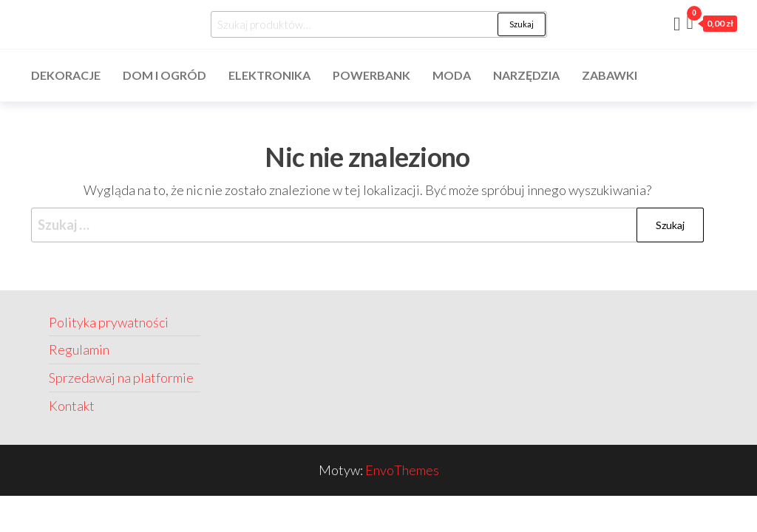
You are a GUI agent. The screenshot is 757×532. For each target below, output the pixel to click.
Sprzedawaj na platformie (121, 378)
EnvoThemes (402, 470)
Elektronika (269, 75)
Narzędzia (526, 75)
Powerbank (371, 75)
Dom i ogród (164, 75)
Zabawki (610, 75)
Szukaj (522, 24)
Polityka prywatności (109, 322)
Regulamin (79, 349)
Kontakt (72, 406)
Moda (452, 75)
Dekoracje (66, 75)
